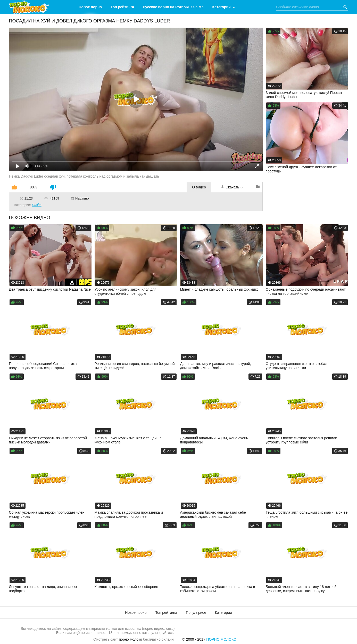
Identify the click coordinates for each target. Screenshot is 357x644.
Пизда (37, 205)
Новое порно (90, 7)
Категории (222, 7)
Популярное (196, 613)
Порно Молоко (221, 639)
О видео (199, 187)
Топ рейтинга (122, 7)
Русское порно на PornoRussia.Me (173, 7)
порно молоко (130, 639)
